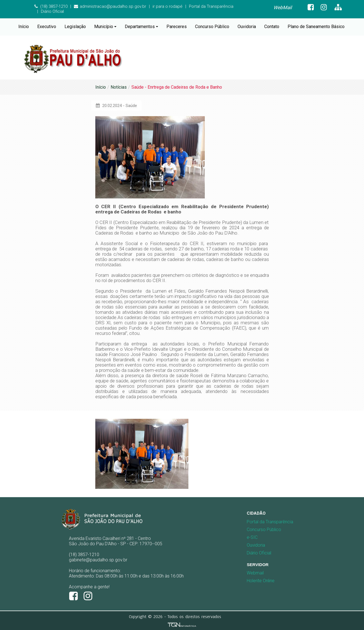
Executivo (47, 27)
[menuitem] (283, 8)
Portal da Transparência (211, 6)
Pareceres (177, 27)
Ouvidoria (247, 27)
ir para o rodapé (168, 6)
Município (105, 27)
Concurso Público (212, 27)
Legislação (75, 27)
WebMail (283, 8)
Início (24, 27)
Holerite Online (261, 581)
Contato (272, 27)
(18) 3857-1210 (51, 6)
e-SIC (252, 537)
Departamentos (141, 27)
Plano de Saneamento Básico (316, 27)
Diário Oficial (52, 11)
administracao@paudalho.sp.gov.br (110, 6)
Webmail (255, 573)
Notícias (119, 87)
